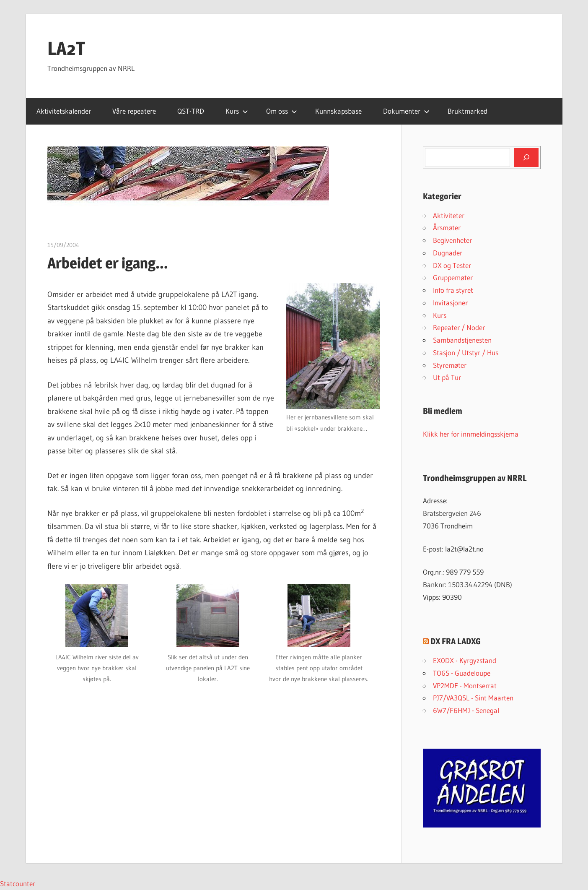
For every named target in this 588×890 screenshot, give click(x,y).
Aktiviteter (449, 215)
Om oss (282, 111)
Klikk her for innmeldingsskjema (471, 434)
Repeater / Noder (459, 327)
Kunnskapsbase (338, 111)
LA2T (66, 48)
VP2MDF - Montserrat (465, 686)
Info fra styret (453, 290)
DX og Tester (452, 265)
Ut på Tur (447, 377)
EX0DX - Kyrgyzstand (465, 660)
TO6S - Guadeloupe (462, 673)
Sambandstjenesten (462, 340)
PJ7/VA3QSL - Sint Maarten (473, 698)
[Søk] (526, 157)
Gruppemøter (453, 277)
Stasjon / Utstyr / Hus (466, 353)
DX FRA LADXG (456, 641)
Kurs (237, 111)
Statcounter (18, 883)
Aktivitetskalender (64, 111)
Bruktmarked (468, 111)
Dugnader (448, 253)
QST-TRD (191, 111)
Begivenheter (452, 240)
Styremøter (450, 365)
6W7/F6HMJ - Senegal (466, 710)
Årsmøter (447, 228)
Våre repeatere (134, 111)
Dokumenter (406, 111)
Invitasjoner (450, 303)
